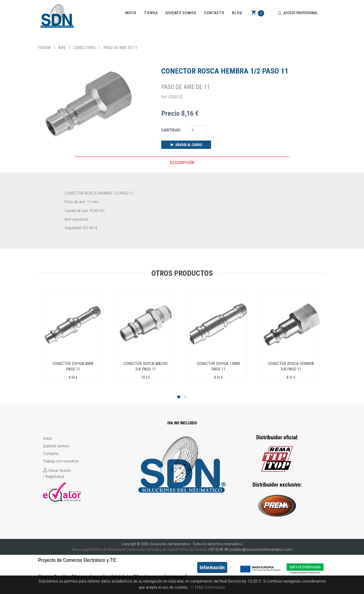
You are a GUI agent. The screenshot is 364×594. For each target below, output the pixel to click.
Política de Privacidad (107, 550)
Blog (237, 13)
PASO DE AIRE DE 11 (120, 48)
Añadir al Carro (186, 145)
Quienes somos (181, 13)
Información (212, 567)
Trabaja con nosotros (61, 461)
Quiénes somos (56, 446)
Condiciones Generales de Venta (151, 550)
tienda (44, 48)
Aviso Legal (80, 550)
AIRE (62, 48)
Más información (211, 587)
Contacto (214, 13)
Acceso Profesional (298, 13)
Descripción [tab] (182, 163)
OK (192, 587)
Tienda (151, 13)
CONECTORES (85, 48)
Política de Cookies (193, 550)
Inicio (131, 13)
